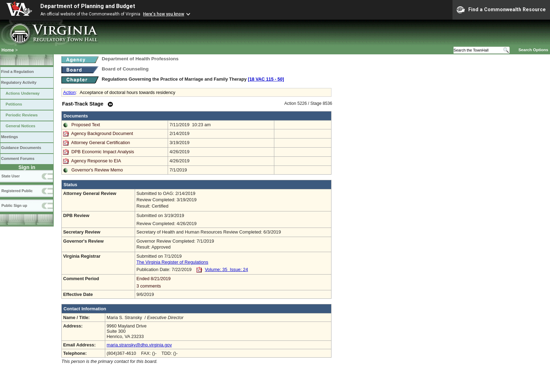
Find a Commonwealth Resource (501, 10)
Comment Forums (18, 158)
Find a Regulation (17, 72)
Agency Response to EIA (96, 161)
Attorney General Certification (101, 143)
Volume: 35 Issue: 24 (226, 269)
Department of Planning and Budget (88, 6)
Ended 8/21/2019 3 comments (233, 282)
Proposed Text (86, 125)
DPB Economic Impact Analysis (103, 152)
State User (11, 176)
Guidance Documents (21, 148)
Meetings (9, 137)
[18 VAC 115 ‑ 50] (266, 79)
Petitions (14, 104)
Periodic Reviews (22, 115)
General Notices (21, 126)
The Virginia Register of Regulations (172, 262)
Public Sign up (14, 205)
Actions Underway (23, 93)
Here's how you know (164, 14)
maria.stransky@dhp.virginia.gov (139, 345)
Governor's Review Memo (97, 170)
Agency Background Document (102, 133)
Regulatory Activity (19, 82)
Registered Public (17, 191)
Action (69, 92)
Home (8, 50)
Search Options (533, 50)
